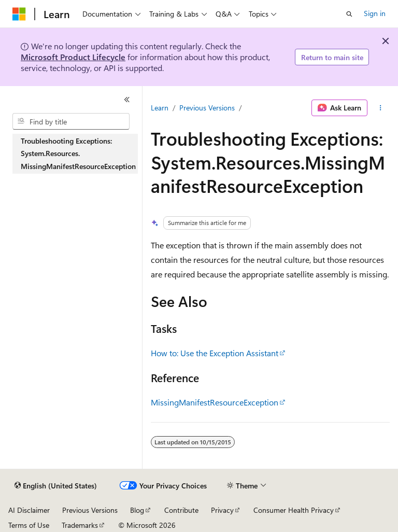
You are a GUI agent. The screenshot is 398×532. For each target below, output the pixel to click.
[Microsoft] (19, 14)
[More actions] (381, 108)
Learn (160, 108)
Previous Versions (207, 108)
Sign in (375, 13)
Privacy (222, 510)
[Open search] (349, 14)
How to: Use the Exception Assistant (215, 353)
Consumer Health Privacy (294, 510)
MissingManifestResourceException (215, 402)
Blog (137, 510)
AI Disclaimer (29, 510)
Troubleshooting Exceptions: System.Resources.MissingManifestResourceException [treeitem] (78, 153)
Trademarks (80, 525)
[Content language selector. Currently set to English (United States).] (56, 486)
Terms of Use (29, 525)
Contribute (181, 510)
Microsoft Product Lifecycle (73, 57)
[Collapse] (127, 100)
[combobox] (71, 121)
